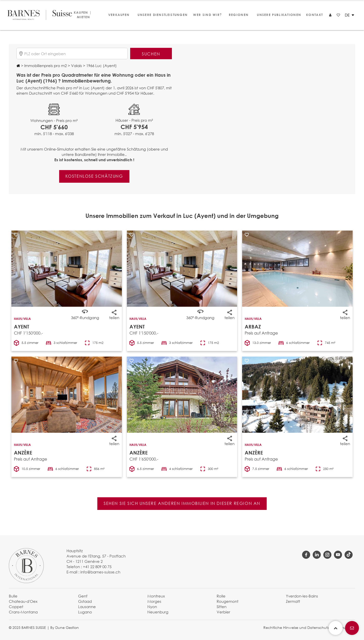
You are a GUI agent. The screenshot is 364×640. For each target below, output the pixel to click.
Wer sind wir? (205, 15)
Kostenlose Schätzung (94, 176)
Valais (76, 66)
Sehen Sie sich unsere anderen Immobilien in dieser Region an (182, 503)
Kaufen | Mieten (83, 15)
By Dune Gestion (65, 627)
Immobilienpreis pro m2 (45, 66)
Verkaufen (118, 15)
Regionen (238, 15)
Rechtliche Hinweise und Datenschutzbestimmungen (309, 627)
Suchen (151, 54)
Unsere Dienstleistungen (160, 15)
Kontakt (314, 15)
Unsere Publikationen (276, 15)
